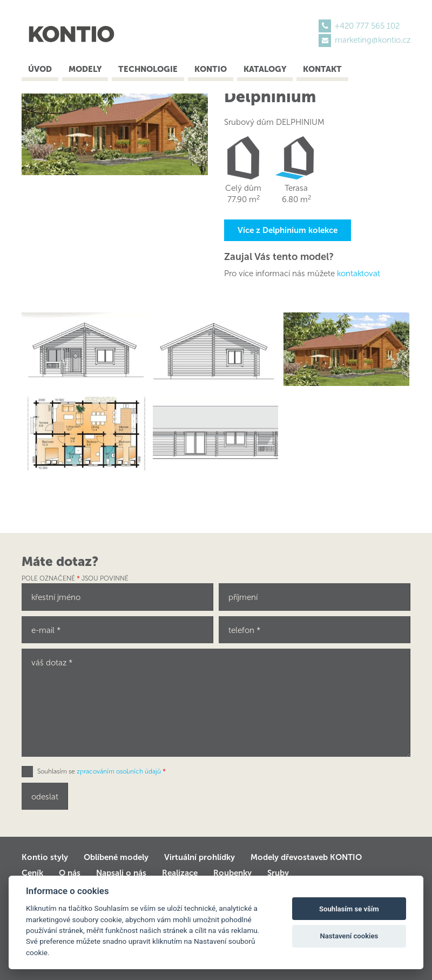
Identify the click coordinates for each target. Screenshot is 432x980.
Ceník (32, 873)
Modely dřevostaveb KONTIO (306, 857)
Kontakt (322, 69)
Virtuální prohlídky (200, 857)
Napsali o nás (121, 873)
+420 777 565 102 (367, 26)
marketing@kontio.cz (373, 40)
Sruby (278, 873)
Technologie (148, 69)
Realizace (180, 873)
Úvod (40, 69)
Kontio (211, 69)
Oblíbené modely (116, 857)
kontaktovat (359, 274)
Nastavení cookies (349, 936)
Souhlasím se (102, 771)
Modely (85, 69)
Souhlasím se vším (349, 909)
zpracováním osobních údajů (119, 771)
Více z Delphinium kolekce (288, 230)
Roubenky (232, 873)
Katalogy (265, 69)
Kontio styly (45, 857)
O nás (70, 873)
